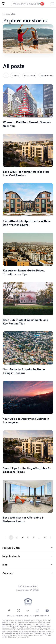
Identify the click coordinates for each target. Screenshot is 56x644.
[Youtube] (47, 611)
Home (6, 14)
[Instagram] (37, 611)
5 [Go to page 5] (34, 537)
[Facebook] (9, 611)
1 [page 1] (11, 537)
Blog (13, 14)
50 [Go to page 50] (45, 537)
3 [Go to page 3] (22, 537)
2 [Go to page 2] (17, 537)
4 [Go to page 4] (28, 537)
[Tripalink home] (3, 4)
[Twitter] (19, 611)
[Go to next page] (51, 537)
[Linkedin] (28, 611)
